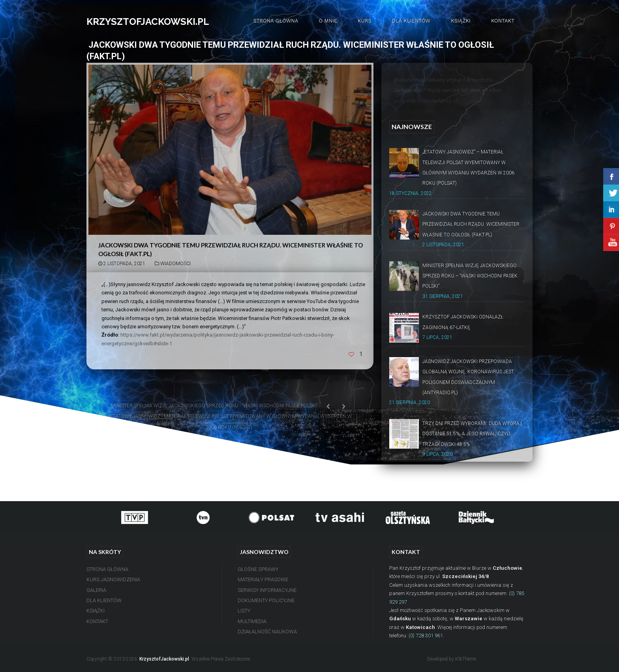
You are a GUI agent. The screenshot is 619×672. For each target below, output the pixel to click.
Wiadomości (175, 264)
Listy (244, 611)
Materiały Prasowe (263, 579)
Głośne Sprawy (258, 569)
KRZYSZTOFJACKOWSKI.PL (148, 22)
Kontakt (503, 21)
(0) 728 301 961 (426, 635)
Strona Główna (276, 21)
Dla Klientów (411, 21)
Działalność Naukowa (267, 632)
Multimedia (252, 621)
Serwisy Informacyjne (267, 590)
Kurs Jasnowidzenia (113, 579)
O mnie (328, 21)
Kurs (365, 21)
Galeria (96, 590)
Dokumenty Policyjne (266, 600)
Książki (461, 21)
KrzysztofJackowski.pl (164, 659)
